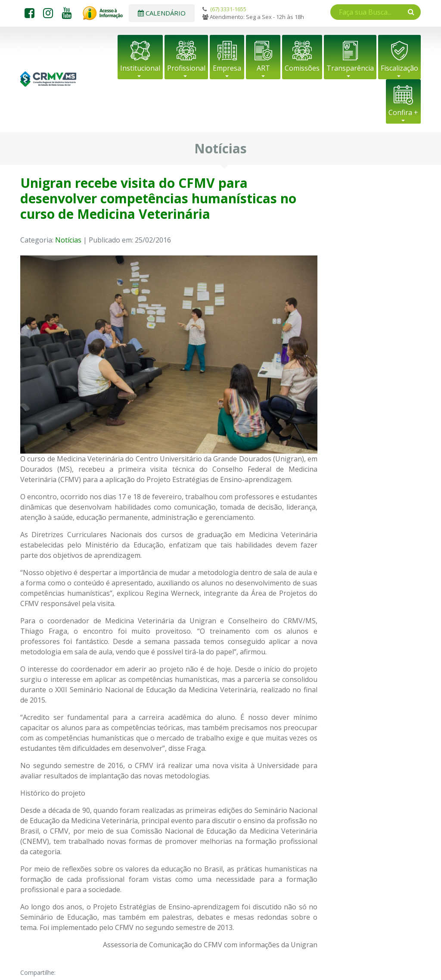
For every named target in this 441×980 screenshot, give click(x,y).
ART (263, 68)
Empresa (227, 68)
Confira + (403, 112)
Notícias (68, 240)
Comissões (302, 68)
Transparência (350, 68)
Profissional (186, 68)
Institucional (140, 68)
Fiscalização (399, 68)
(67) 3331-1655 (228, 9)
